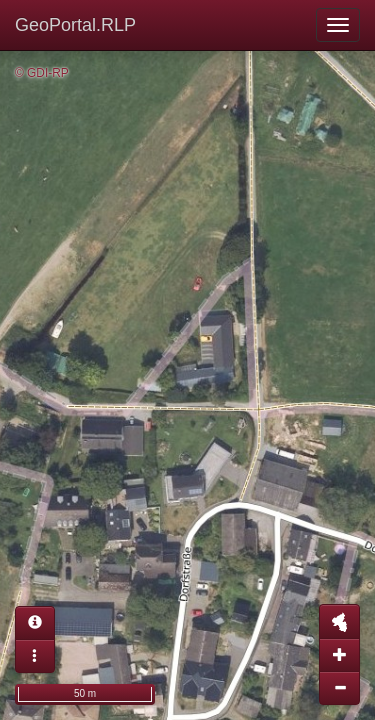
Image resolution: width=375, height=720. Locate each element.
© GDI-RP (42, 73)
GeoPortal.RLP (75, 25)
